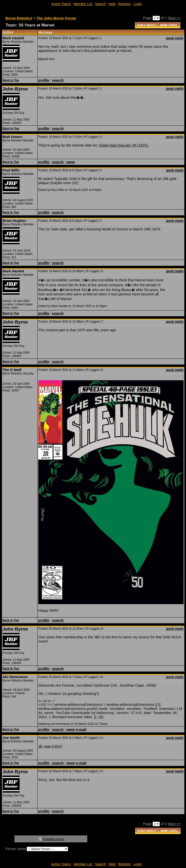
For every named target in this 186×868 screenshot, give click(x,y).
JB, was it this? (50, 746)
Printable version (53, 839)
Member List (83, 4)
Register (124, 4)
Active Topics (61, 4)
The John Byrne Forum (56, 18)
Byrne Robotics (19, 18)
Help (112, 4)
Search (100, 4)
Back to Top (11, 80)
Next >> (174, 18)
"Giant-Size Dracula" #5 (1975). (123, 145)
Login (138, 4)
